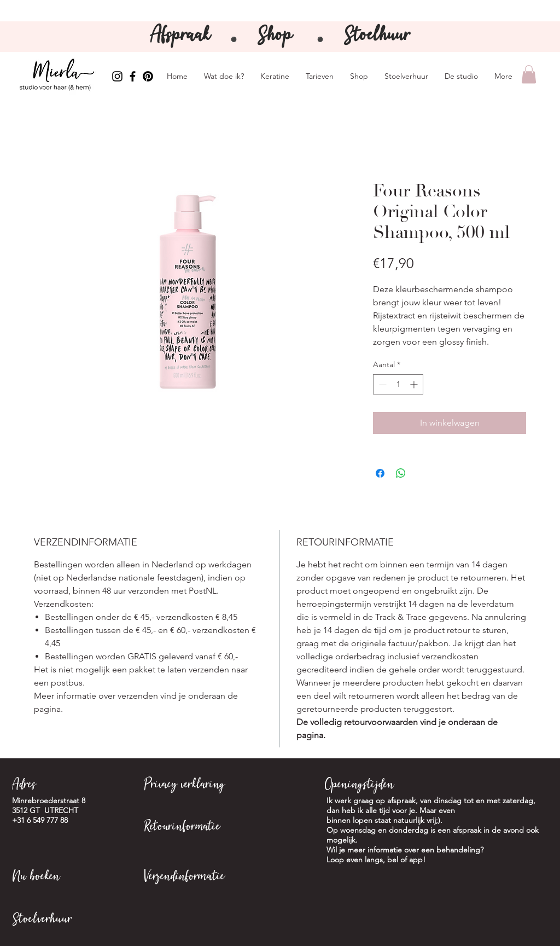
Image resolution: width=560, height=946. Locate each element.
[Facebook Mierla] (133, 76)
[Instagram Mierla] (117, 76)
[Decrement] (381, 384)
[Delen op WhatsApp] (401, 473)
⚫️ (320, 40)
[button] (529, 74)
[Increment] (415, 384)
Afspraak (183, 36)
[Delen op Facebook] (380, 473)
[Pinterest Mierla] (148, 76)
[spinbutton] (398, 384)
